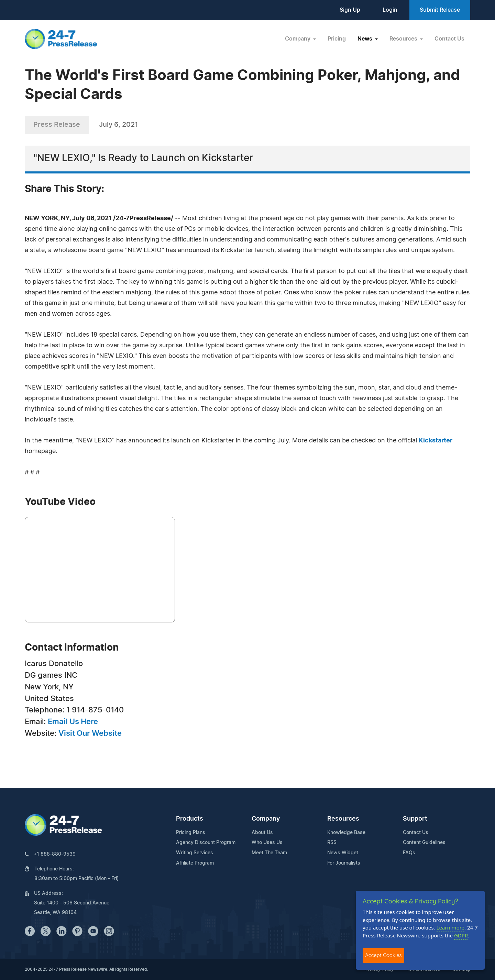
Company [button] (298, 39)
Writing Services (195, 853)
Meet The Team (269, 853)
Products (190, 819)
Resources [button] (404, 39)
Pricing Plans (191, 833)
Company (266, 819)
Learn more (451, 927)
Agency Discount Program (206, 843)
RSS (332, 843)
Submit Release (440, 10)
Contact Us (449, 39)
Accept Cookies (383, 955)
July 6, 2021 (118, 125)
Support (415, 819)
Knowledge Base (346, 833)
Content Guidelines (424, 843)
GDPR (461, 935)
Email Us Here (73, 722)
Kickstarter (436, 441)
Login (390, 10)
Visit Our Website (90, 733)
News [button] (366, 39)
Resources (343, 819)
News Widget (343, 853)
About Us (262, 833)
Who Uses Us (267, 843)
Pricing (337, 39)
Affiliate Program (195, 863)
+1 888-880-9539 (55, 854)
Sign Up (350, 10)
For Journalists (344, 863)
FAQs (409, 853)
